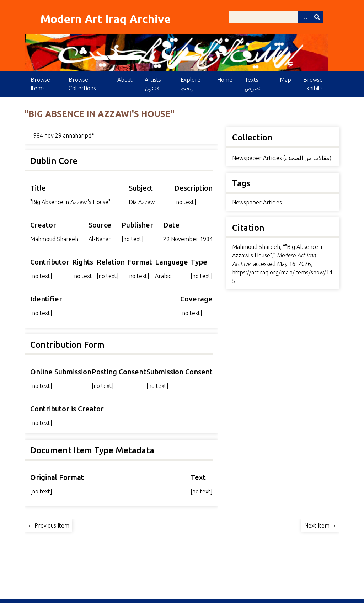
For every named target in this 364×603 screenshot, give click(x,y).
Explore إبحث (191, 84)
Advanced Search (304, 17)
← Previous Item (48, 525)
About (125, 80)
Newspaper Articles (257, 202)
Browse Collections (82, 84)
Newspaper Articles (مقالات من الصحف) (282, 158)
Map (285, 80)
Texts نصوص (253, 84)
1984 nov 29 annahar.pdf (62, 135)
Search (317, 17)
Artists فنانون (153, 84)
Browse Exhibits (313, 84)
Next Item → (320, 525)
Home (225, 80)
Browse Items (40, 84)
